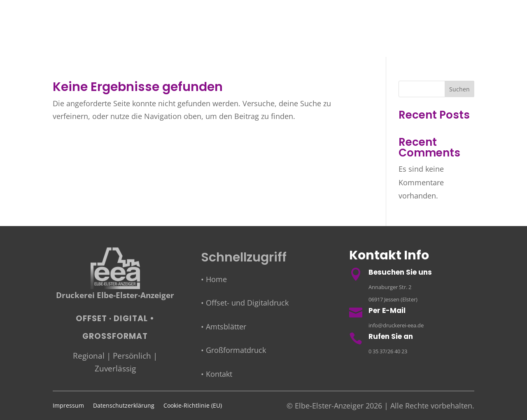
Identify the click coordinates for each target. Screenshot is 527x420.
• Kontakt (217, 374)
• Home (214, 279)
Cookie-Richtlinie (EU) (193, 406)
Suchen (459, 89)
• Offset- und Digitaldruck (245, 303)
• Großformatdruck (233, 350)
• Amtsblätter (224, 327)
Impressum (68, 406)
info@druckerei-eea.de (396, 325)
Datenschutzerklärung (124, 406)
